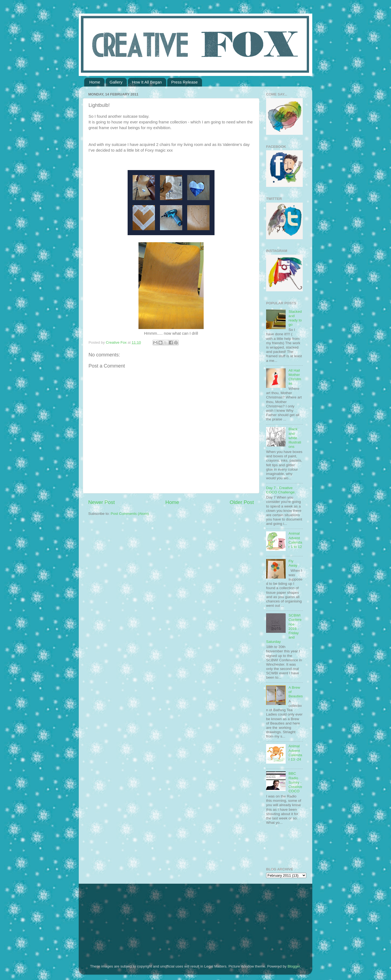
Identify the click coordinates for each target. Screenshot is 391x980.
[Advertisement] (122, 920)
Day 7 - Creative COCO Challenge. (281, 490)
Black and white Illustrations (295, 438)
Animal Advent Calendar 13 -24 (295, 753)
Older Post (242, 502)
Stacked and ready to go (295, 318)
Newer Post (102, 502)
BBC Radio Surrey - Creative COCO (295, 782)
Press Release (185, 82)
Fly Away (293, 563)
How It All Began (147, 82)
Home (95, 82)
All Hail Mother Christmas (295, 377)
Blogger (294, 966)
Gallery (116, 82)
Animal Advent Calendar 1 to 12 (295, 540)
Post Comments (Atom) (130, 514)
